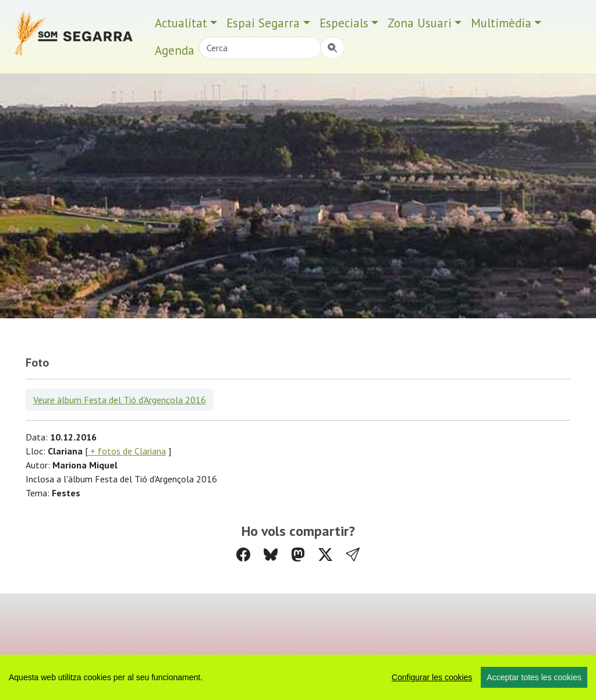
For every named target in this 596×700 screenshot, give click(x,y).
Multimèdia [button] (501, 23)
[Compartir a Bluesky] (271, 555)
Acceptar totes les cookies (534, 677)
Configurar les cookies (432, 677)
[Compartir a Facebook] (243, 555)
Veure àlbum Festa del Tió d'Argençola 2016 (120, 400)
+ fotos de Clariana (127, 451)
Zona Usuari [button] (420, 23)
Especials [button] (344, 23)
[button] (353, 555)
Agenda (175, 50)
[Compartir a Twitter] (325, 555)
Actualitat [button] (181, 23)
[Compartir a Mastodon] (298, 555)
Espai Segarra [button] (263, 23)
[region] (298, 677)
